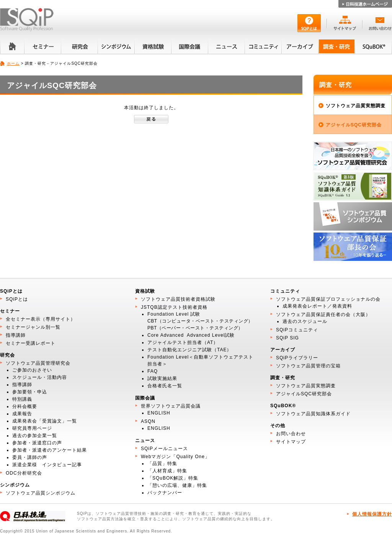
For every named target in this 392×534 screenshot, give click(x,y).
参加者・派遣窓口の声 (37, 443)
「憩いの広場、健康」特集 (177, 485)
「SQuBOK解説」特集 (173, 478)
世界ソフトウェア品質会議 (171, 406)
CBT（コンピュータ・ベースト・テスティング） (200, 321)
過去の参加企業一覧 (35, 436)
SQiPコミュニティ (297, 330)
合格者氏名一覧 (165, 386)
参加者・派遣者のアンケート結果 (50, 450)
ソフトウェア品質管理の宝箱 (308, 366)
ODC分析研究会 (24, 473)
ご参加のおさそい (32, 370)
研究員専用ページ (32, 428)
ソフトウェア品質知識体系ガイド (313, 414)
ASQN (148, 421)
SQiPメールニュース (164, 449)
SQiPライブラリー (297, 358)
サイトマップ (291, 442)
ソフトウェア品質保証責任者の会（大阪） (323, 315)
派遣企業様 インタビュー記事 (47, 465)
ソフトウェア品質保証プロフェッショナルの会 (328, 299)
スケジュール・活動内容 (40, 377)
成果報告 (22, 414)
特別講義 (22, 399)
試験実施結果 (162, 378)
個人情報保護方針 (372, 514)
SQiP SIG (287, 338)
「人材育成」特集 (167, 471)
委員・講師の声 (30, 457)
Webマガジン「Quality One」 (175, 457)
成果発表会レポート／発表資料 (317, 306)
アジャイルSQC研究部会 (354, 125)
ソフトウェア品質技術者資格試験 (178, 299)
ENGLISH (159, 413)
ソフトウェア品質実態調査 (356, 106)
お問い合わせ (291, 434)
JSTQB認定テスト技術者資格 (174, 307)
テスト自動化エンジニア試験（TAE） (189, 350)
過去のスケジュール (305, 321)
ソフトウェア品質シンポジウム (41, 493)
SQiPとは (17, 299)
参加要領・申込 (30, 392)
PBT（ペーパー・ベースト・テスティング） (195, 328)
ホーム (13, 63)
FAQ (153, 371)
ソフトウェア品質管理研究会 (38, 363)
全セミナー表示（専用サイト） (41, 319)
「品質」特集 (162, 464)
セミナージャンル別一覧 (33, 327)
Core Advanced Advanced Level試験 (191, 335)
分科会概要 (25, 406)
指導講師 (16, 335)
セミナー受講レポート (31, 343)
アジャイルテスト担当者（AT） (183, 342)
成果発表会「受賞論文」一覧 (45, 421)
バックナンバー (165, 493)
